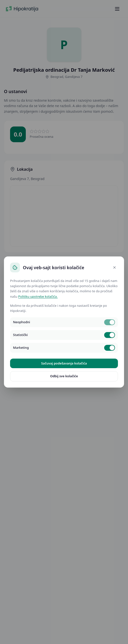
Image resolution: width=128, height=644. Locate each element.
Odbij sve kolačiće (64, 376)
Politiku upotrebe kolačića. (38, 296)
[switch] (110, 322)
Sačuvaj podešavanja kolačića (64, 363)
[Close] (114, 267)
